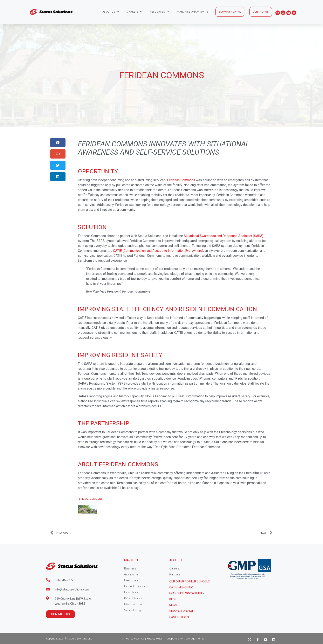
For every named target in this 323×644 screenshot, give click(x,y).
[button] (230, 12)
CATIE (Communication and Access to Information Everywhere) (158, 251)
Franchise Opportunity (192, 12)
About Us (111, 12)
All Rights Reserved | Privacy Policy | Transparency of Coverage (159, 639)
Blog (173, 599)
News (173, 605)
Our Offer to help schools (190, 581)
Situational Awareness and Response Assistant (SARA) (224, 236)
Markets (134, 12)
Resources (159, 12)
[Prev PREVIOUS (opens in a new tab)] (106, 533)
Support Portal (181, 611)
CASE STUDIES (179, 617)
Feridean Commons (181, 180)
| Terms (200, 639)
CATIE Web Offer (181, 587)
